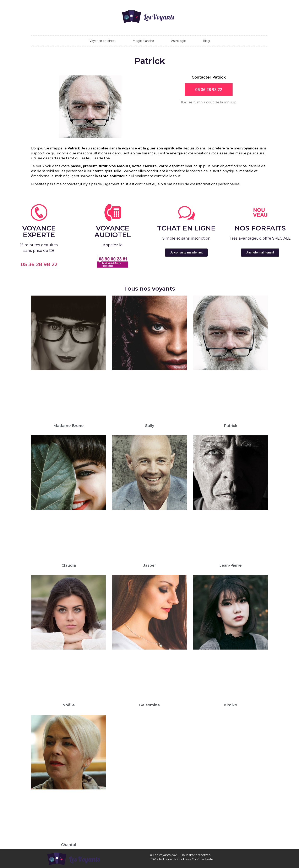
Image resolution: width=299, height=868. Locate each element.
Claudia (69, 565)
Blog (206, 41)
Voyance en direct (103, 41)
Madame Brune (69, 426)
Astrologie (178, 41)
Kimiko (231, 705)
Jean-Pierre (231, 565)
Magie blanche (143, 41)
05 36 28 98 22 (39, 264)
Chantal (69, 845)
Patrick (231, 426)
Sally (150, 426)
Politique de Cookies (174, 859)
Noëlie (69, 705)
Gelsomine (149, 705)
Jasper (149, 565)
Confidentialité (202, 859)
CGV (153, 859)
